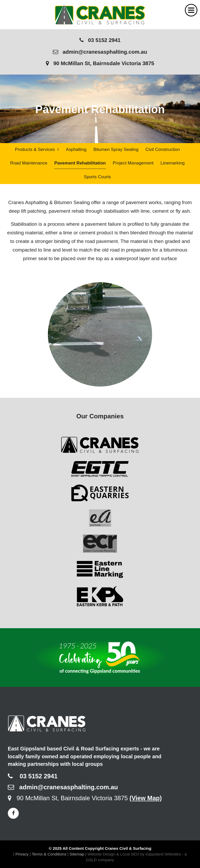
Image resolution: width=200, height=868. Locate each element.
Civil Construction (162, 149)
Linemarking (173, 163)
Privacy (22, 854)
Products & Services (37, 149)
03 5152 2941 (100, 40)
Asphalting (76, 149)
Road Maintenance (29, 163)
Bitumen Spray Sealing (116, 149)
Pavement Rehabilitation (80, 163)
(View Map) (146, 798)
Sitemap (77, 854)
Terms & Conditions (49, 854)
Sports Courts (97, 177)
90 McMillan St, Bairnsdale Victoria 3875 (100, 63)
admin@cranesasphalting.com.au (100, 52)
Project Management (133, 163)
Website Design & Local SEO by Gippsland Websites (134, 854)
